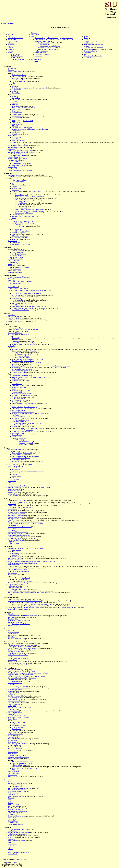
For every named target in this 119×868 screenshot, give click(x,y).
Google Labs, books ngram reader (22, 88)
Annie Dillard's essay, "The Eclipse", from (54, 39)
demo (35, 538)
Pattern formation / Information (93, 56)
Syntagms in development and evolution (39, 606)
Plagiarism (11, 542)
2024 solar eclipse (53, 38)
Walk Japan (11, 795)
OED (9, 46)
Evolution (87, 43)
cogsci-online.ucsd (14, 632)
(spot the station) (45, 44)
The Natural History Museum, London (23, 412)
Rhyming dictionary (42, 129)
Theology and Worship (17, 473)
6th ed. (83, 608)
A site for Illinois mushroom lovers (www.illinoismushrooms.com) (31, 377)
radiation (21, 712)
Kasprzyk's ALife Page (15, 653)
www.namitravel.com (14, 796)
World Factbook (16, 109)
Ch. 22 (87, 608)
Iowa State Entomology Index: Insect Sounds (25, 371)
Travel (86, 39)
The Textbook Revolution (16, 515)
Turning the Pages (23, 267)
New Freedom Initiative (22, 198)
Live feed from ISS (44, 43)
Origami (10, 691)
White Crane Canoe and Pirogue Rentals (28, 330)
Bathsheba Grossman (26, 581)
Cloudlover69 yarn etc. (40, 676)
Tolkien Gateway (17, 770)
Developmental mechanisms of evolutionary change (24, 607)
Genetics (86, 46)
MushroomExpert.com (18, 379)
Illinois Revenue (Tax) (22, 231)
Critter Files (38, 362)
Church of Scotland (14, 479)
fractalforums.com (13, 565)
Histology (87, 41)
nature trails (29, 430)
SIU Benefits (19, 224)
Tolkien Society (16, 763)
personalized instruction (22, 354)
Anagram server (16, 129)
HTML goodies (27, 170)
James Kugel (12, 492)
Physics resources (13, 525)
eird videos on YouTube (23, 688)
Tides (13, 83)
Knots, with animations (15, 689)
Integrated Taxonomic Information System (21, 150)
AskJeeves (11, 847)
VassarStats (11, 315)
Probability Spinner (14, 316)
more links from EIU (39, 524)
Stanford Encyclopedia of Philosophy (19, 621)
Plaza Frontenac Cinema (19, 726)
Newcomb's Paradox (14, 739)
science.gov (15, 190)
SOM (96, 41)
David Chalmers (13, 634)
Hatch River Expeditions (15, 813)
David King (14, 862)
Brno (10, 781)
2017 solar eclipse (40, 38)
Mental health (23, 208)
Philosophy (34, 33)
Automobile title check (15, 735)
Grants (14, 218)
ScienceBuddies (13, 509)
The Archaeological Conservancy (18, 811)
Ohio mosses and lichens (19, 387)
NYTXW (10, 35)
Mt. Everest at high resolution (20, 425)
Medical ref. (11, 49)
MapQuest (15, 104)
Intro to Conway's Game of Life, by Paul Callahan (23, 648)
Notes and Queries (13, 142)
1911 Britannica (13, 68)
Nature (13, 54)
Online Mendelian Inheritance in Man (19, 535)
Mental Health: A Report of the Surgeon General (30, 210)
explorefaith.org (13, 494)
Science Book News (18, 252)
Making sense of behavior (32, 602)
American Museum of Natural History (23, 413)
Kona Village (12, 818)
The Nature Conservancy (19, 438)
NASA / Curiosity (39, 56)
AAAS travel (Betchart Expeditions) (19, 791)
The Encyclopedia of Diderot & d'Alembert (21, 152)
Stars (28, 417)
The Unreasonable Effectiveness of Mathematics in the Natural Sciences (29, 593)
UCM (13, 478)
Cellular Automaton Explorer (20, 571)
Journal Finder (16, 139)
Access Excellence (14, 543)
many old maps (16, 114)
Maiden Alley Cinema (18, 722)
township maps (16, 243)
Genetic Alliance (13, 287)
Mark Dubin (25, 146)
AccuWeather (16, 78)
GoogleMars (15, 111)
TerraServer (15, 101)
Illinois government (17, 229)
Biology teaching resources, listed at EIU (20, 524)
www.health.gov (20, 201)
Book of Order (40, 471)
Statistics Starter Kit (14, 321)
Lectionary (11, 482)
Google (10, 85)
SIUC (2, 862)
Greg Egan (11, 755)
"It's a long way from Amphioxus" (18, 744)
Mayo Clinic (12, 280)
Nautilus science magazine (42, 54)
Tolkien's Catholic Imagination (21, 765)
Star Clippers (12, 819)
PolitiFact (11, 680)
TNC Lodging (20, 440)
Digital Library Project (42, 413)
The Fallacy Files (13, 619)
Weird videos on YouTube (19, 686)
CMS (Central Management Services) (23, 223)
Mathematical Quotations (15, 560)
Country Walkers (13, 821)
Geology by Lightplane (15, 745)
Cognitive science (98, 48)
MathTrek (11, 575)
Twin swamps (16, 397)
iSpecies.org (15, 341)
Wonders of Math (13, 591)
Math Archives (12, 586)
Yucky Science (12, 754)
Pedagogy (87, 38)
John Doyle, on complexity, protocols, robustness (22, 645)
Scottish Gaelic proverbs (22, 757)
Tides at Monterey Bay (22, 420)
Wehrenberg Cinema (18, 727)
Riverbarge (11, 814)
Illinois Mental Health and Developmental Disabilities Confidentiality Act (30, 290)
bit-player (15, 555)
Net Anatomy (12, 529)
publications (26, 609)
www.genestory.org (14, 698)
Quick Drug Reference (15, 284)
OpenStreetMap (16, 118)
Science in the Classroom (21, 501)
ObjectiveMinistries (14, 489)
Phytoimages (16, 386)
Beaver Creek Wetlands (15, 333)
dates (22, 464)
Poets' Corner (17, 270)
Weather (10, 39)
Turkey (24, 675)
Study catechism (16, 469)
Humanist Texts (13, 262)
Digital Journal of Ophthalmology (18, 289)
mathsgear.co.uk (16, 550)
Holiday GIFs (12, 706)
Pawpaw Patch (12, 740)
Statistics (86, 54)
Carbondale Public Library (16, 160)
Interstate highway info (19, 99)
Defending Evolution (14, 537)
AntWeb (14, 364)
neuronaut (14, 635)
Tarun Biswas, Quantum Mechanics (19, 717)
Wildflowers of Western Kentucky (22, 394)
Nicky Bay (40, 359)
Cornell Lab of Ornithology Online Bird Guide (25, 432)
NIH (17, 206)
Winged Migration (17, 435)
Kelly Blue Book (13, 737)
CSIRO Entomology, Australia (61, 366)
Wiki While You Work (19, 141)
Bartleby (11, 264)
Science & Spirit (17, 455)
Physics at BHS (13, 506)
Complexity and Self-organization (18, 658)
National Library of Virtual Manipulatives (20, 583)
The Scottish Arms (14, 806)
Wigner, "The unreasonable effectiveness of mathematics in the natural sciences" (32, 561)
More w (14, 688)
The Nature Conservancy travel (17, 790)
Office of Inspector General (20, 236)
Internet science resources (16, 517)
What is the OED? (28, 121)
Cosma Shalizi (12, 660)
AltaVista (11, 846)
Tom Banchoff (26, 578)
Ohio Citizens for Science (16, 742)
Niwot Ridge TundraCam (19, 422)
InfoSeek (11, 849)
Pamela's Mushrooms (18, 381)
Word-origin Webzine (18, 132)
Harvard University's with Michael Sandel (23, 616)
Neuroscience (88, 48)
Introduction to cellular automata (21, 507)
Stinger (10, 777)
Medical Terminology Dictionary (18, 159)
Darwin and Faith (17, 461)
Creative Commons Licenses (16, 512)
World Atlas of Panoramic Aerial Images (24, 108)
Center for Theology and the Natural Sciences (25, 456)
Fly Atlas (23, 366)
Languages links (16, 123)
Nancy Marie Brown (14, 670)
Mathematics (88, 53)
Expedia (10, 800)
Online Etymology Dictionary (20, 134)
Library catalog (16, 137)
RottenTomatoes (17, 729)
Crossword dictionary (29, 129)
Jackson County (13, 241)
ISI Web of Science (17, 56)
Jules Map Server (17, 106)
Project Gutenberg (13, 261)
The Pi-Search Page (14, 558)
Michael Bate (16, 602)
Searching (11, 48)
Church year (12, 464)
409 (92, 41)
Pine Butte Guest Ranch (26, 443)
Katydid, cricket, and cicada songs (22, 369)
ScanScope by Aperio (14, 538)
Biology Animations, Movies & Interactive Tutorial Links (25, 522)
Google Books (16, 86)
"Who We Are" (15, 471)
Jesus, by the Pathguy (14, 487)
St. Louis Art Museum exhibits (17, 716)
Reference (11, 43)
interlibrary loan (20, 59)
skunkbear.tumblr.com (41, 51)
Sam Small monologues (15, 272)
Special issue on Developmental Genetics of (25, 601)
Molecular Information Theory (17, 639)
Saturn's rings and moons (51, 49)
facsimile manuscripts (31, 407)
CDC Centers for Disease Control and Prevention (30, 196)
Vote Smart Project (14, 175)
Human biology (88, 49)
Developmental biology (91, 51)
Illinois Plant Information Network (22, 395)
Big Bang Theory (30, 671)
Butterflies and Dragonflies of (23, 361)
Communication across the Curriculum (19, 527)
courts (14, 239)
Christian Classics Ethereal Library (18, 486)
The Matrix (15, 496)
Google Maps (16, 93)
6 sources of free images (23, 358)
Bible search (12, 484)
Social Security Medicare (19, 180)
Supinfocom (15, 731)
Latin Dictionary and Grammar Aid (22, 127)
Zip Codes (11, 70)
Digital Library (21, 155)
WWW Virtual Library (15, 154)
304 (92, 43)
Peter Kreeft (15, 767)
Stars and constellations (19, 417)
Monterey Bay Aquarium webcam (22, 418)
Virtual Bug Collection (18, 372)
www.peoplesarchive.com (16, 699)
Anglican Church (44, 487)
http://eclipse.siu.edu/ (66, 38)
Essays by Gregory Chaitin (16, 584)
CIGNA (21, 226)
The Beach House (13, 808)
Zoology (8, 862)
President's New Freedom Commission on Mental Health (32, 211)
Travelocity (11, 798)
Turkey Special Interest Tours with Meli (20, 788)
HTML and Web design (15, 170)
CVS (20, 228)
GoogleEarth (15, 91)
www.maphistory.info (18, 116)
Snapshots (11, 675)
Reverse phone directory (15, 72)
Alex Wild (33, 351)
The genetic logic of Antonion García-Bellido (38, 604)
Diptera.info (15, 366)
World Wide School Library (16, 259)
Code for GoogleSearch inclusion (18, 829)
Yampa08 (18, 675)
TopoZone (15, 103)
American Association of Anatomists (19, 277)
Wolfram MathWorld (14, 568)
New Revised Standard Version (17, 450)
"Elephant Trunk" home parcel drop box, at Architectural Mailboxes (28, 673)
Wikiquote (11, 757)
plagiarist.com (17, 269)
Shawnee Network (13, 711)
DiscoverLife (16, 338)
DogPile (10, 851)
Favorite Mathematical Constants (18, 589)
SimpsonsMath (12, 573)
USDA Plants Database (19, 399)
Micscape (15, 427)
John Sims (25, 579)
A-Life (10, 657)
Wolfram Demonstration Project (17, 570)
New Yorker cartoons (14, 709)
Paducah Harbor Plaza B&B (16, 809)
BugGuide (15, 349)
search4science (12, 844)
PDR (9, 285)
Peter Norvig (33, 678)
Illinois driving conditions (19, 238)
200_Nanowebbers (14, 681)
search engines (12, 167)
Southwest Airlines (14, 804)
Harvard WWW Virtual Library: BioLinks (20, 282)
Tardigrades (11, 346)
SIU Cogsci (11, 630)
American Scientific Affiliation (21, 458)
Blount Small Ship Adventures (17, 816)
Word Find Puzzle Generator (16, 701)
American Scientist (17, 251)
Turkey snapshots (17, 786)
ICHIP (14, 234)
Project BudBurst (40, 53)
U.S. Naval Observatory (19, 81)
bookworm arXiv (43, 88)
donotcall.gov (37, 192)
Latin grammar (16, 131)
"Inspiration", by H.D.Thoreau (21, 624)
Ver (32, 59)
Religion (86, 36)
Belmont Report (16, 216)
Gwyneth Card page (60, 367)
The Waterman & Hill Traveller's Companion (25, 428)
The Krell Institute (17, 256)
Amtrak (10, 803)
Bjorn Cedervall (13, 712)
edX (9, 510)
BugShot (18, 353)
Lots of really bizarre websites (17, 704)
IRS (13, 183)
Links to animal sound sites (20, 433)
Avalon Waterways (14, 793)
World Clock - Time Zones (15, 38)
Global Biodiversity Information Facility (24, 344)
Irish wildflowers (17, 384)
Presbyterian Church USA (16, 466)
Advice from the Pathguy (15, 540)
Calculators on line (14, 773)
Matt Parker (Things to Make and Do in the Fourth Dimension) (27, 548)
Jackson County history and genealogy (19, 708)
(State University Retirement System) (25, 221)
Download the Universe (19, 254)
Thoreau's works (13, 625)
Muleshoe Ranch (24, 441)
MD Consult (12, 279)
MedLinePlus (19, 200)
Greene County (16, 244)
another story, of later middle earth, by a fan (25, 768)
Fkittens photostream (26, 676)
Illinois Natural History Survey (21, 400)
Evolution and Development (16, 533)
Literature (10, 51)
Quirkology (11, 684)
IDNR (29, 390)
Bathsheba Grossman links (16, 696)
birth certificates (27, 244)
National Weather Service (19, 80)
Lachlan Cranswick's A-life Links (18, 655)
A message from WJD (15, 703)
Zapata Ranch (23, 445)
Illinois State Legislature (19, 233)
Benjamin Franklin (14, 693)
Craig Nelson (12, 530)
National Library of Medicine (24, 213)
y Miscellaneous (38, 59)
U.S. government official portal (21, 185)
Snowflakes (15, 415)
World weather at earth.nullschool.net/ (49, 46)
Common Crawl (13, 169)
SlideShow (30, 675)
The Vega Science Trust (15, 519)
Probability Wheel (13, 318)
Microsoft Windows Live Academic (19, 832)
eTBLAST (11, 837)
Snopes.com (12, 149)
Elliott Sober (12, 614)
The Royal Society (17, 407)
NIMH (17, 205)
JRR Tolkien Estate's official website (22, 762)
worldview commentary (19, 459)
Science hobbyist (13, 752)
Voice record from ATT (15, 772)
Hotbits (10, 320)
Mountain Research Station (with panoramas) (29, 423)
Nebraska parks (16, 436)
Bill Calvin (11, 637)
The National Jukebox (15, 147)
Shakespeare (12, 266)
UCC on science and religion (19, 463)
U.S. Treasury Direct (18, 182)
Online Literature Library (16, 257)
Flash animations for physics (16, 514)
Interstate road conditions (19, 76)
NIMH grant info (17, 215)
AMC (13, 724)
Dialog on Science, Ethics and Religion (23, 453)
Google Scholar (16, 90)
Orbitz (10, 801)
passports (14, 187)
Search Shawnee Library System (21, 164)
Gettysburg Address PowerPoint (17, 678)
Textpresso (11, 836)
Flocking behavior (13, 650)
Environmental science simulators (18, 532)
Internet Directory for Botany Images (23, 404)
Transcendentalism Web (15, 491)
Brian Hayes (15, 553)
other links (15, 474)
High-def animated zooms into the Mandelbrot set (23, 563)
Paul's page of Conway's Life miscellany (20, 647)
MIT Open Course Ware (15, 749)
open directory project (18, 165)
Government (11, 44)
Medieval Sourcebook (15, 758)
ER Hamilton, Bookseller (15, 734)
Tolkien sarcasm (27, 763)
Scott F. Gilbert (13, 609)
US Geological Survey (18, 410)
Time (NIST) (11, 36)
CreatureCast (12, 504)
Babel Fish (15, 126)
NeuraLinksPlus (13, 146)
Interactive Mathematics (15, 588)
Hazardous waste (17, 188)
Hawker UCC (12, 481)
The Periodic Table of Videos (20, 409)
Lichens (14, 389)
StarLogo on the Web (14, 652)
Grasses (14, 402)
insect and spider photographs (25, 359)
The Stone (11, 617)
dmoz (10, 165)
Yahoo (10, 842)
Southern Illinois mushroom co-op (22, 376)
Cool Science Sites (14, 750)
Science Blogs (35, 35)
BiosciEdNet (12, 520)
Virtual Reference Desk (15, 157)
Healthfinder (23, 203)
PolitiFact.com (12, 177)
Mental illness (88, 58)
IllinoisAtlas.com (17, 113)
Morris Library (16, 58)
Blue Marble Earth (44, 48)
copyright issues (24, 356)
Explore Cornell (13, 732)
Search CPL (15, 162)
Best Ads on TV (13, 694)
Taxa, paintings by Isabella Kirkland (19, 335)
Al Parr (28, 331)
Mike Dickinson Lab (18, 367)
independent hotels (14, 823)
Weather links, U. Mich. (19, 75)
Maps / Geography (13, 41)
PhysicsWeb (12, 714)
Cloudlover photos (14, 676)
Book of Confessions (29, 471)
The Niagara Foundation (15, 783)
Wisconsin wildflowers (18, 392)
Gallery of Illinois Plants (19, 390)
